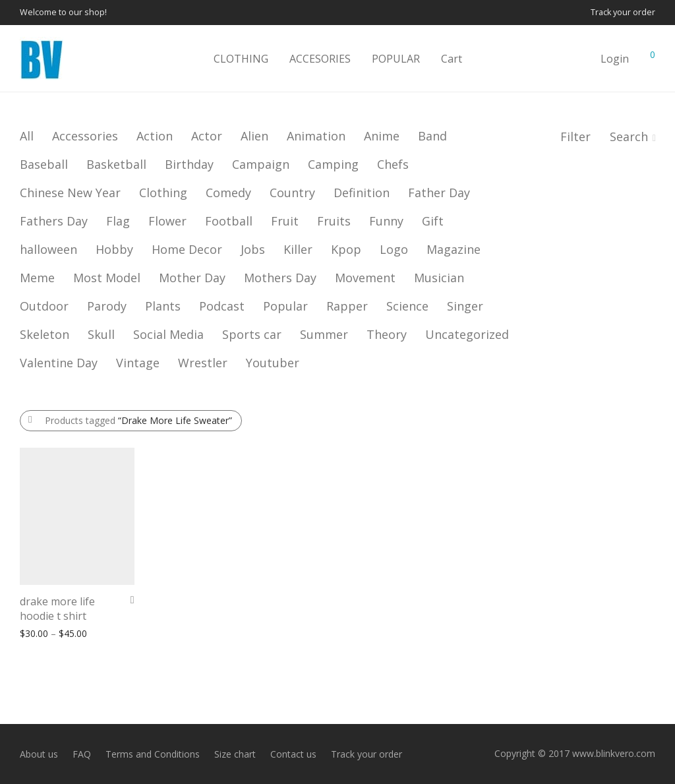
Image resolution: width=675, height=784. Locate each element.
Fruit (285, 221)
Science (407, 306)
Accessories (85, 136)
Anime (382, 136)
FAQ (82, 754)
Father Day (439, 193)
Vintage (138, 363)
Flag (118, 221)
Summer (324, 334)
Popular (285, 306)
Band (432, 136)
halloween (48, 249)
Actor (207, 136)
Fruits (334, 221)
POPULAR (396, 59)
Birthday (189, 164)
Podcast (222, 306)
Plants (163, 306)
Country (292, 193)
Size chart (235, 754)
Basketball (116, 164)
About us (39, 754)
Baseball (44, 164)
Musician (439, 278)
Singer (465, 306)
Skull (101, 334)
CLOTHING (241, 59)
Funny (386, 221)
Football (229, 221)
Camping (333, 164)
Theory (387, 334)
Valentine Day (59, 363)
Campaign (261, 164)
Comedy (228, 193)
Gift (433, 221)
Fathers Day (54, 221)
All (27, 136)
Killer (298, 249)
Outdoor (44, 306)
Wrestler (203, 363)
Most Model (107, 278)
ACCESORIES (320, 59)
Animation (316, 136)
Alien (254, 136)
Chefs (393, 164)
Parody (107, 306)
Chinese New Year (70, 193)
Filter (575, 136)
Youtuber (273, 363)
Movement (365, 278)
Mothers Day (280, 278)
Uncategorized (467, 334)
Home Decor (187, 249)
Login (615, 59)
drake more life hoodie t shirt (57, 609)
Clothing (163, 193)
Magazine (454, 249)
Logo (394, 249)
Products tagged (138, 420)
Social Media (168, 334)
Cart (452, 59)
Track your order (623, 13)
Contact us (293, 754)
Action (155, 136)
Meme (37, 278)
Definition (362, 193)
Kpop (346, 249)
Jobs (253, 249)
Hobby (114, 249)
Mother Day (192, 278)
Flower (167, 221)
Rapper (347, 306)
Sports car (252, 334)
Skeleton (44, 334)
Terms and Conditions (153, 754)
